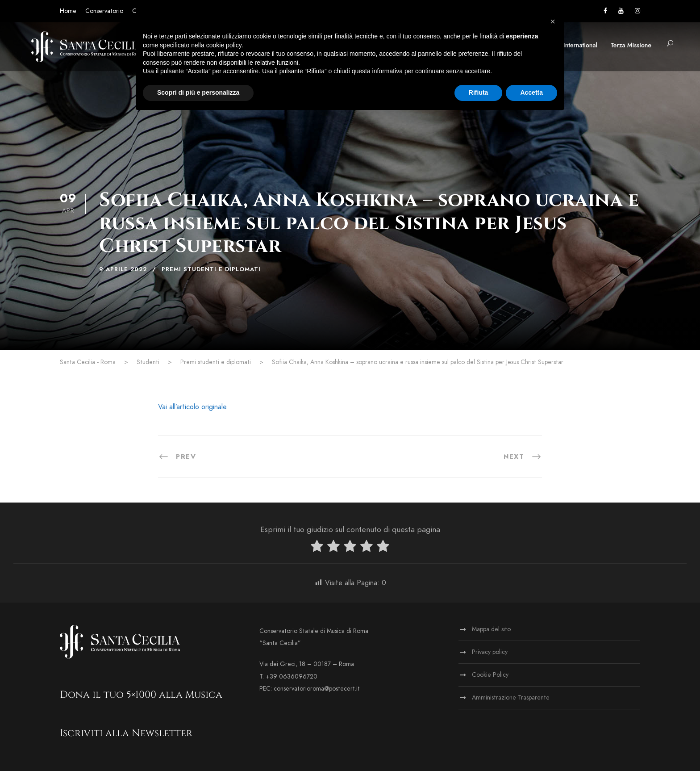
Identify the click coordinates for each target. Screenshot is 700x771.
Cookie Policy (490, 675)
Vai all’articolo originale (192, 407)
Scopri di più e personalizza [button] (198, 92)
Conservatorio (104, 11)
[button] (553, 21)
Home (68, 11)
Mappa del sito (491, 629)
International (580, 45)
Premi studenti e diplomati (211, 269)
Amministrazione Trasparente (511, 698)
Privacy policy (490, 652)
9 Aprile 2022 (123, 269)
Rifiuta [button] (479, 92)
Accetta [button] (531, 92)
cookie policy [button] (224, 45)
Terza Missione (631, 45)
